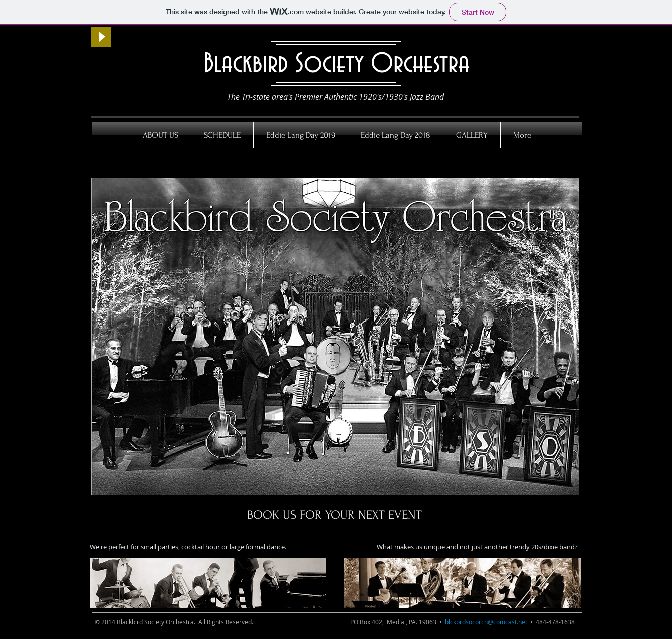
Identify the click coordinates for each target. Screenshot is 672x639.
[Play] (101, 37)
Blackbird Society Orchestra (336, 64)
